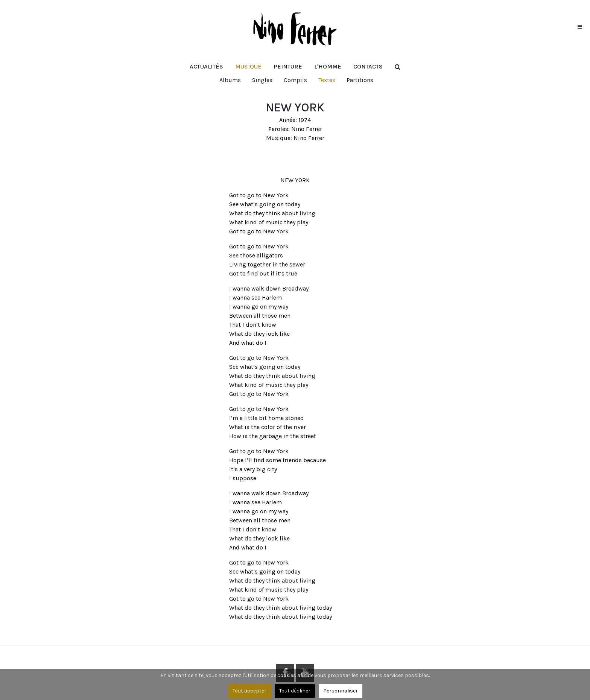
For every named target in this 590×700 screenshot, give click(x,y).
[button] (248, 67)
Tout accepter (249, 691)
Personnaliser (341, 691)
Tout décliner (295, 691)
